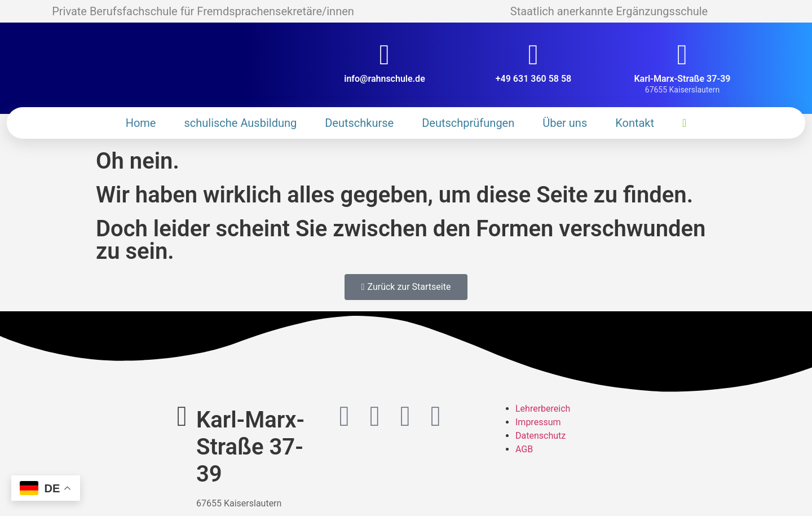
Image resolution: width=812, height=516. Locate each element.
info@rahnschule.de (385, 79)
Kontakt (635, 123)
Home (141, 123)
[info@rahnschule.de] (385, 55)
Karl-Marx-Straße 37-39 (682, 79)
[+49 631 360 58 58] (533, 55)
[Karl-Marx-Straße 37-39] (682, 55)
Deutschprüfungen (468, 123)
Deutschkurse (359, 123)
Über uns (565, 123)
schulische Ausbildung (240, 123)
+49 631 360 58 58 (533, 79)
